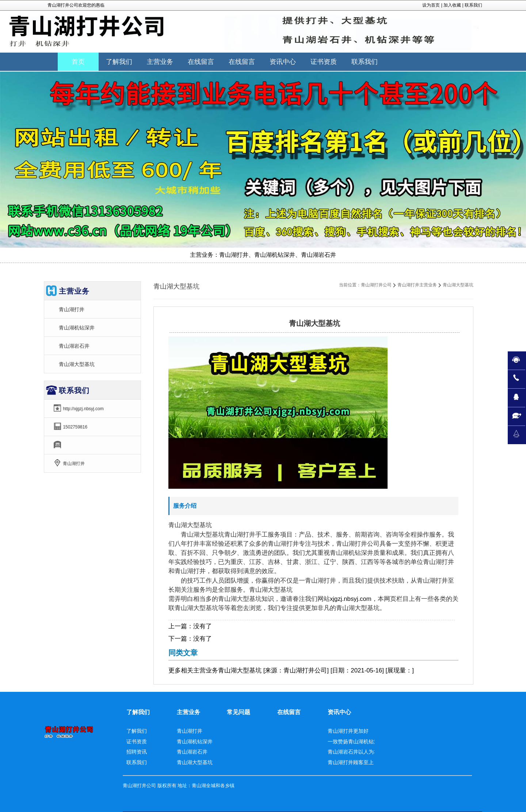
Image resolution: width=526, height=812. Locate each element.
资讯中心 (339, 712)
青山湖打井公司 (376, 285)
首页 (78, 62)
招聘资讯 (137, 752)
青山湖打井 (72, 309)
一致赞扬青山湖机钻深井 (356, 742)
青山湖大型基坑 (77, 364)
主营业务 (206, 670)
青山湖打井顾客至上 (351, 762)
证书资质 (137, 742)
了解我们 (138, 712)
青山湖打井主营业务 (417, 285)
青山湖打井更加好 (348, 731)
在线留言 (289, 712)
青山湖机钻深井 (77, 328)
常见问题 (239, 712)
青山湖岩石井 (74, 346)
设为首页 (431, 5)
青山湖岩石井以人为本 (353, 752)
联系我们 (473, 5)
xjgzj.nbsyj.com (351, 599)
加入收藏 (452, 5)
